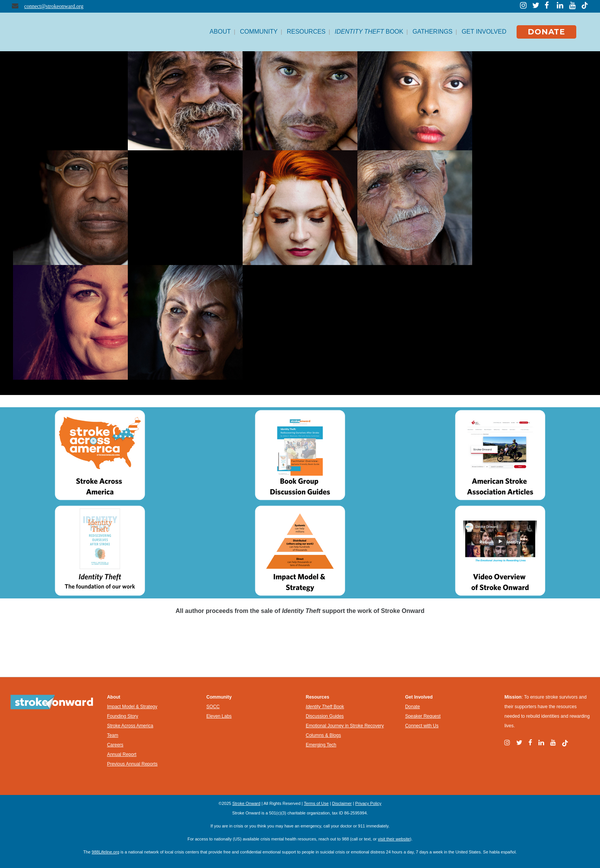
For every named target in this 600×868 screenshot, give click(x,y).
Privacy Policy (368, 803)
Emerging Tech (321, 745)
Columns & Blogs (323, 735)
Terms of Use (316, 803)
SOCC (213, 707)
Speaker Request (423, 716)
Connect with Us (422, 726)
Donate (413, 707)
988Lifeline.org (106, 852)
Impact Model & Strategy (132, 707)
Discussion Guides (325, 716)
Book (325, 707)
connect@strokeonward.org (54, 6)
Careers (115, 745)
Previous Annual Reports (132, 764)
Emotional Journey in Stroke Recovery (345, 726)
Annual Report (122, 754)
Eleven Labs (219, 716)
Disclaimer (342, 803)
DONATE (546, 32)
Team (113, 735)
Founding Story (123, 716)
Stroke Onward (246, 803)
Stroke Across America (130, 726)
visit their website (394, 839)
